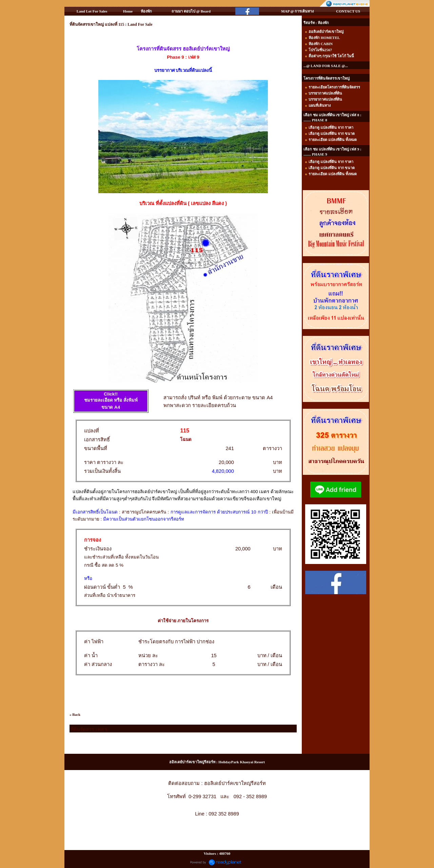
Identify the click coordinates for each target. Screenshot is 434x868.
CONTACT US (348, 11)
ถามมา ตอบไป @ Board (191, 11)
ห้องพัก (146, 11)
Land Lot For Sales (92, 11)
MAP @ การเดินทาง (297, 11)
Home (128, 11)
